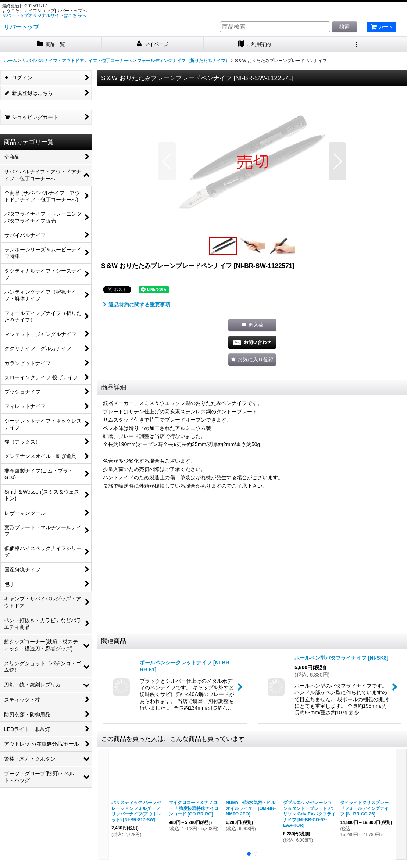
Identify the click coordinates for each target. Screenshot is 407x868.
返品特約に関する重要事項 (137, 305)
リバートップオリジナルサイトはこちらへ (44, 15)
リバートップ (21, 27)
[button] (356, 44)
